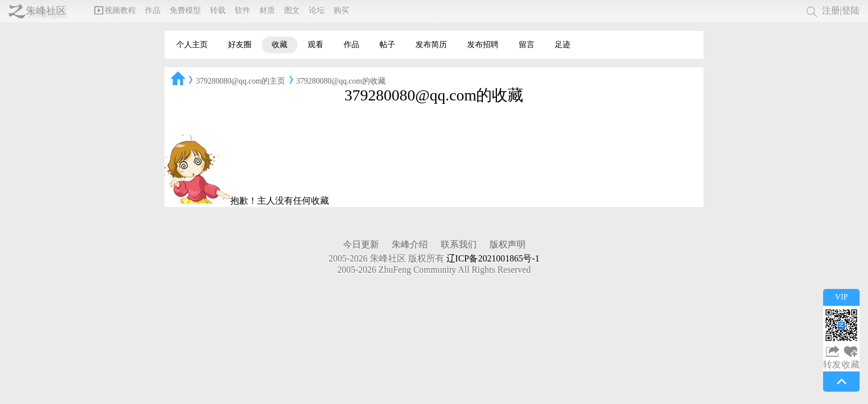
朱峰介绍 (410, 244)
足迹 (563, 45)
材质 (267, 10)
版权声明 (508, 244)
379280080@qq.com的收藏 (341, 81)
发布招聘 (483, 45)
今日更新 (361, 244)
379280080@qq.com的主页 (241, 81)
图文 (292, 10)
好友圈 (240, 45)
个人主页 (192, 45)
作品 (153, 10)
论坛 (317, 10)
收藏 (280, 45)
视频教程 (115, 10)
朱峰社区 (46, 11)
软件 (243, 10)
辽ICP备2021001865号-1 (493, 258)
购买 (341, 10)
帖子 (387, 45)
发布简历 (431, 45)
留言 (527, 45)
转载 (218, 10)
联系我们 (459, 244)
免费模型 (185, 10)
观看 (316, 45)
